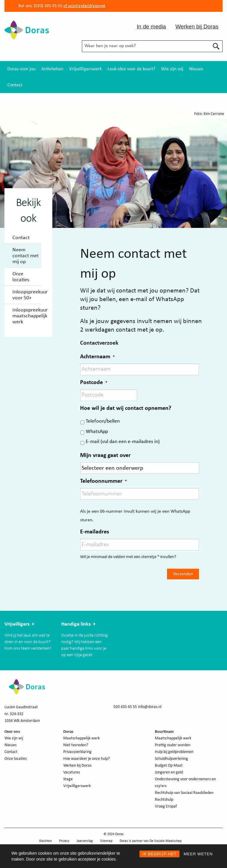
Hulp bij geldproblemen (174, 752)
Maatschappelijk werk (81, 738)
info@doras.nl (150, 707)
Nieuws (196, 69)
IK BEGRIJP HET (159, 854)
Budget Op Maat (169, 766)
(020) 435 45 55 (47, 6)
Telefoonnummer (103, 481)
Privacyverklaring (77, 752)
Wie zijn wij (172, 69)
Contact (15, 85)
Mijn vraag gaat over (105, 455)
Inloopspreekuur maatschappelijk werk (27, 316)
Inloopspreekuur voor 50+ (27, 295)
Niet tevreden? (76, 745)
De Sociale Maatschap (166, 841)
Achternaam (97, 357)
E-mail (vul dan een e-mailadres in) (123, 442)
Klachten (46, 841)
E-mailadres (95, 532)
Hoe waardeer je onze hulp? (86, 759)
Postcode (94, 383)
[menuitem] (21, 69)
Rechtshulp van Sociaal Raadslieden (184, 793)
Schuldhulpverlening (171, 759)
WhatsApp (97, 432)
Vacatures (72, 772)
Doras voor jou (21, 69)
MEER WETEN (198, 854)
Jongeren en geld (169, 772)
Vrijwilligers (17, 624)
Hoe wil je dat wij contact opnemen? (126, 408)
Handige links (76, 624)
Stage (68, 779)
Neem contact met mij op (26, 256)
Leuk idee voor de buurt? (131, 69)
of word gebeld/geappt (84, 6)
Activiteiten (52, 69)
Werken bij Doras (197, 27)
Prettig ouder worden (173, 745)
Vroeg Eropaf (166, 807)
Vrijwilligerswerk (85, 69)
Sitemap (106, 841)
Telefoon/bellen (103, 421)
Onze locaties (21, 277)
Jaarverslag (85, 841)
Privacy (64, 841)
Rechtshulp (164, 800)
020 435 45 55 (125, 707)
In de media (151, 27)
